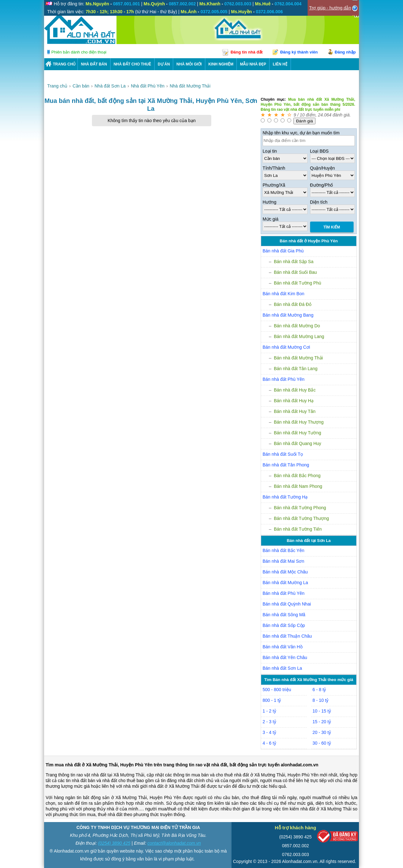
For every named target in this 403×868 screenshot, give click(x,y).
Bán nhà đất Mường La (285, 583)
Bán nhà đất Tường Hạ (285, 497)
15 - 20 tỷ (322, 722)
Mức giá (270, 219)
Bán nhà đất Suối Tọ (283, 454)
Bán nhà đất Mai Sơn (283, 561)
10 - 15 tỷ (322, 711)
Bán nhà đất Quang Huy (298, 443)
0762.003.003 (296, 854)
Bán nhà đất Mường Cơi (286, 347)
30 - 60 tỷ (322, 743)
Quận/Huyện (323, 168)
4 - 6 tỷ (269, 743)
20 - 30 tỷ (322, 732)
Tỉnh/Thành (274, 168)
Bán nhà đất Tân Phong (286, 465)
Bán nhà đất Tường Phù (298, 283)
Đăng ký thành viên (299, 52)
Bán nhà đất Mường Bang (288, 315)
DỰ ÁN (164, 64)
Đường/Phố (322, 185)
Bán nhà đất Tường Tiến (298, 529)
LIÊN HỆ (280, 64)
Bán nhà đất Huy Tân (295, 411)
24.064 (325, 115)
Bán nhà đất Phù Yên (284, 379)
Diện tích (319, 202)
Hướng (270, 202)
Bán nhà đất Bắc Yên (284, 550)
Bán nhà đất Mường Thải (298, 358)
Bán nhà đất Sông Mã (284, 615)
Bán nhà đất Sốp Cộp (284, 625)
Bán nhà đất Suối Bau (295, 272)
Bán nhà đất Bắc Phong (297, 476)
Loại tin (270, 151)
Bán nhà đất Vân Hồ (283, 647)
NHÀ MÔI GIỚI (189, 64)
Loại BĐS (319, 151)
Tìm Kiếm (332, 227)
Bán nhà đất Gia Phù (283, 251)
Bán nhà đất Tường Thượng (301, 518)
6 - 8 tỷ (319, 690)
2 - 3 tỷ (269, 722)
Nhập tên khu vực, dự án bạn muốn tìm (301, 133)
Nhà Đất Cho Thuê (132, 64)
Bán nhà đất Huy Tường (298, 433)
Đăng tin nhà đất (247, 52)
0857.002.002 (296, 846)
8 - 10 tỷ (321, 700)
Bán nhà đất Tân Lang (296, 369)
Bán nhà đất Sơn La (282, 668)
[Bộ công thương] (338, 838)
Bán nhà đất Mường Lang (299, 336)
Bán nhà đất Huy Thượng (299, 422)
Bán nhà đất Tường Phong (300, 508)
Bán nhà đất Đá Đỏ (293, 304)
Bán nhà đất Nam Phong (298, 486)
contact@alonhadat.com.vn (174, 843)
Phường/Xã (274, 185)
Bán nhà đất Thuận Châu (287, 636)
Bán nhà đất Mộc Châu (285, 572)
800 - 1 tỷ (272, 700)
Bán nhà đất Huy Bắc (295, 390)
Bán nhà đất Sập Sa (294, 262)
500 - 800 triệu (277, 690)
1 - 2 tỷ (269, 711)
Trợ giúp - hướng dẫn (330, 8)
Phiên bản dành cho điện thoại (79, 52)
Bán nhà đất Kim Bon (284, 294)
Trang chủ (64, 64)
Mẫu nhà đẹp (253, 64)
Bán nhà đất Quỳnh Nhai (287, 604)
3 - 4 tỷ (269, 732)
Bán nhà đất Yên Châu (285, 657)
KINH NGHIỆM (221, 64)
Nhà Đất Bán (94, 64)
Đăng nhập (345, 52)
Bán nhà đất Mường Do (297, 326)
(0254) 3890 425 (114, 843)
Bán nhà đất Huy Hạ (294, 401)
